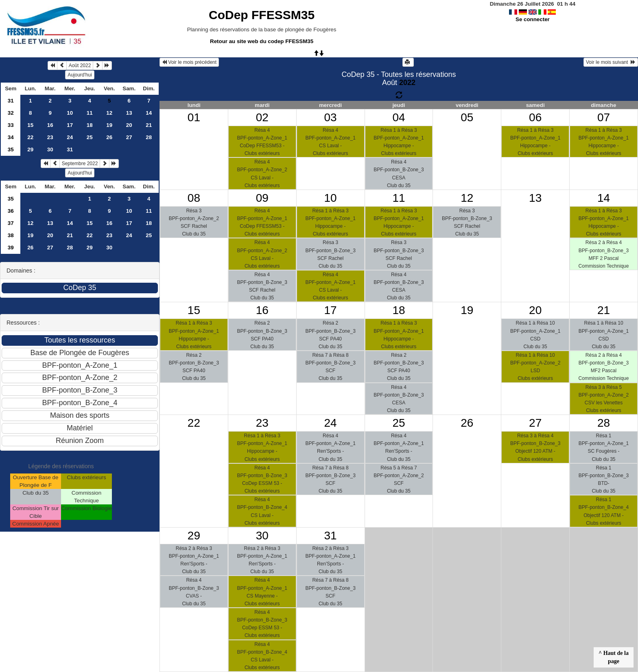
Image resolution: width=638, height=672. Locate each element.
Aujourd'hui (80, 75)
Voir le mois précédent (189, 62)
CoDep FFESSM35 (262, 15)
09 (262, 198)
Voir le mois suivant (611, 62)
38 (11, 235)
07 (604, 117)
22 (30, 137)
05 (467, 117)
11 (90, 113)
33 (11, 125)
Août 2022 (80, 65)
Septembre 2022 (80, 164)
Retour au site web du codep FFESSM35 (262, 41)
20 (129, 125)
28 (149, 137)
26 (109, 137)
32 (11, 113)
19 (109, 125)
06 (535, 117)
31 (11, 101)
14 (149, 113)
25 (90, 137)
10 (70, 113)
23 (50, 137)
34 (11, 137)
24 (70, 137)
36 (11, 211)
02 (262, 117)
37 (11, 223)
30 (50, 149)
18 (90, 125)
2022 (407, 83)
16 (50, 125)
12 (109, 113)
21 (149, 125)
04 (399, 117)
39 (11, 248)
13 (129, 113)
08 (194, 198)
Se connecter (533, 19)
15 (30, 125)
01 (194, 117)
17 (70, 125)
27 (129, 137)
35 (11, 149)
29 (30, 149)
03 (331, 117)
